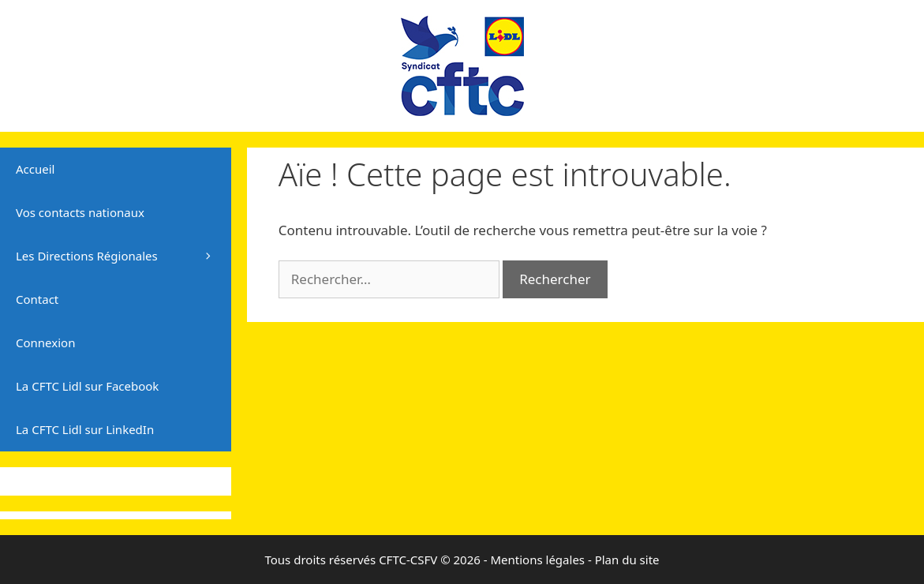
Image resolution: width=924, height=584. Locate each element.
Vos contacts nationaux (80, 212)
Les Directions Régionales (123, 256)
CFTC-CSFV (408, 560)
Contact (37, 299)
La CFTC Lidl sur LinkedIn (85, 429)
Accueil (35, 169)
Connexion (45, 343)
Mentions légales (537, 560)
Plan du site (627, 560)
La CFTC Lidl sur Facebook (87, 386)
